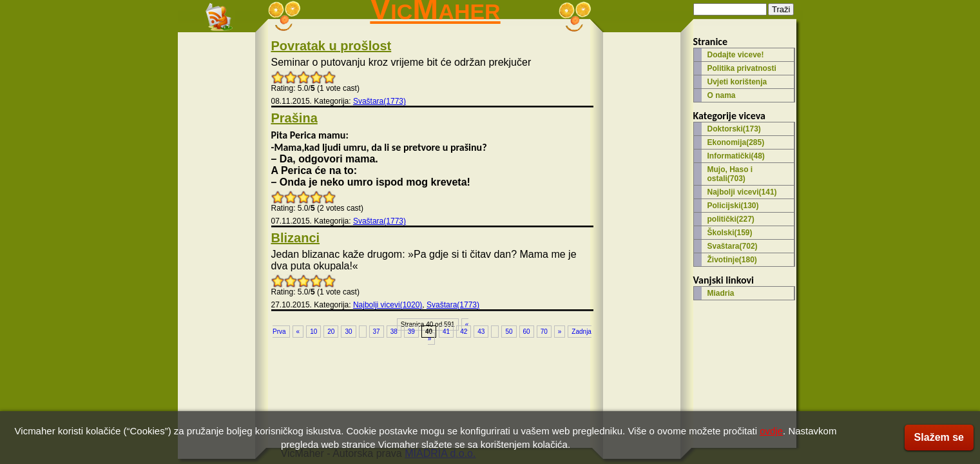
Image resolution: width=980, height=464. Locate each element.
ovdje (771, 431)
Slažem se (939, 437)
